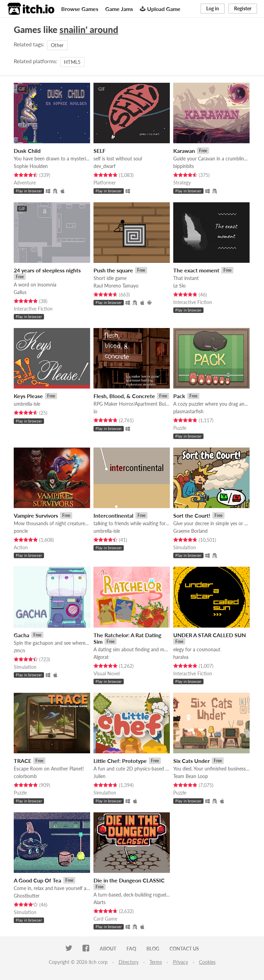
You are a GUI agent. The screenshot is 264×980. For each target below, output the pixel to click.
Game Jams (119, 9)
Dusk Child (27, 151)
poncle (21, 531)
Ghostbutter (27, 896)
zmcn (19, 650)
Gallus (20, 292)
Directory (129, 962)
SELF (100, 151)
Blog (153, 949)
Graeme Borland (190, 531)
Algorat (101, 657)
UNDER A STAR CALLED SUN (210, 635)
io (95, 411)
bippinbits (184, 166)
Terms (156, 962)
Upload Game (160, 9)
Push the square (113, 270)
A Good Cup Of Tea (37, 880)
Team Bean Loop (191, 776)
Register (243, 8)
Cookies (207, 962)
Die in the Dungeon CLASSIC (129, 880)
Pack (179, 396)
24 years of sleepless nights (47, 270)
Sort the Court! (192, 515)
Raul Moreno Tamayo (116, 286)
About (108, 949)
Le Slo (179, 286)
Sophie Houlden (31, 166)
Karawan (184, 151)
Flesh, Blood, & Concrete (124, 396)
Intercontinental (113, 515)
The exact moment (196, 270)
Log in (213, 8)
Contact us (184, 949)
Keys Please (28, 396)
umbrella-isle (27, 404)
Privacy (180, 962)
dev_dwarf (104, 166)
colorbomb (25, 776)
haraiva (181, 657)
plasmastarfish (188, 411)
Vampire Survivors (36, 515)
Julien (100, 776)
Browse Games (80, 9)
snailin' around (89, 30)
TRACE (23, 761)
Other (57, 45)
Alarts (100, 902)
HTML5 (72, 62)
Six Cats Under (191, 761)
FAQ (131, 949)
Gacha (21, 635)
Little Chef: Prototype (120, 761)
